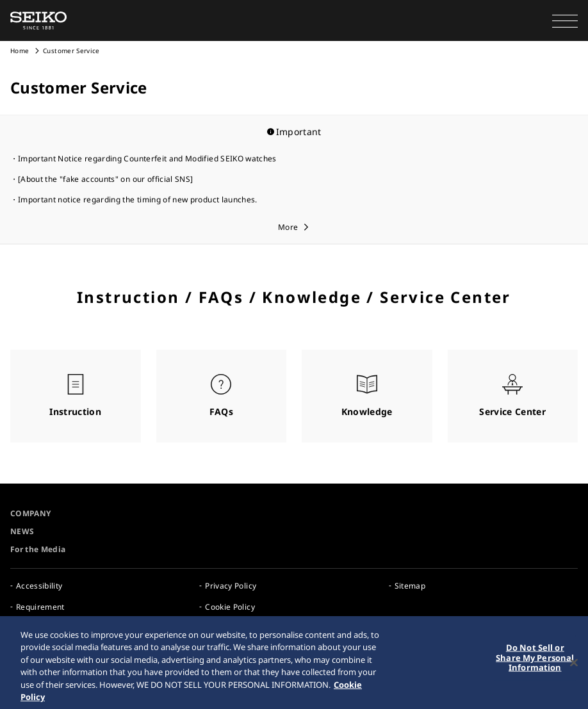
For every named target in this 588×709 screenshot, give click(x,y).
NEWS (22, 531)
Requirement (40, 607)
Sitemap (410, 586)
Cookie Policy (230, 607)
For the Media (38, 549)
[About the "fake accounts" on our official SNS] (105, 179)
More (288, 227)
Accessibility (39, 586)
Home (20, 51)
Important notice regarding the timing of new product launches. (138, 200)
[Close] (574, 671)
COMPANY (30, 513)
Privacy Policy (231, 586)
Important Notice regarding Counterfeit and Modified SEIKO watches (147, 159)
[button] (565, 20)
